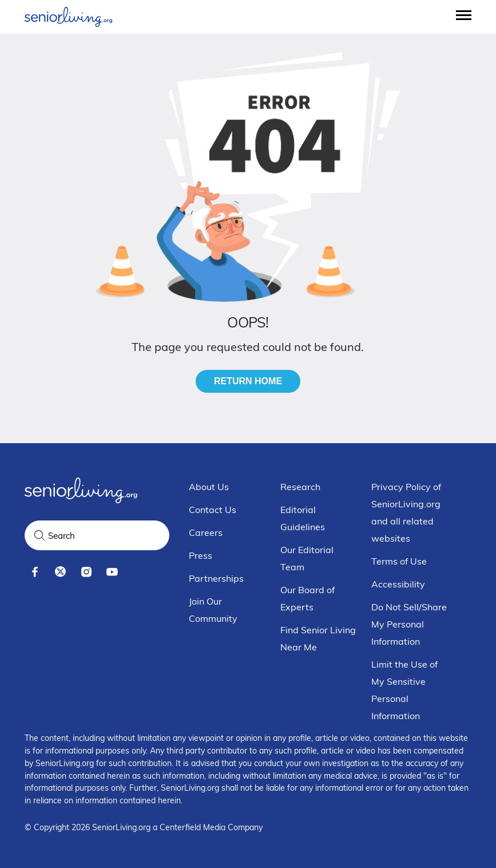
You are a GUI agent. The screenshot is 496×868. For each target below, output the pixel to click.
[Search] (39, 535)
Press (201, 555)
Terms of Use (399, 561)
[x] (60, 572)
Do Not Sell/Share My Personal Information (409, 624)
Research (300, 487)
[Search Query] (97, 535)
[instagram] (86, 572)
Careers (206, 532)
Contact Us (213, 510)
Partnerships (216, 578)
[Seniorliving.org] (68, 17)
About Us (209, 487)
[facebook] (35, 572)
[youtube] (112, 572)
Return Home (248, 381)
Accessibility (398, 584)
